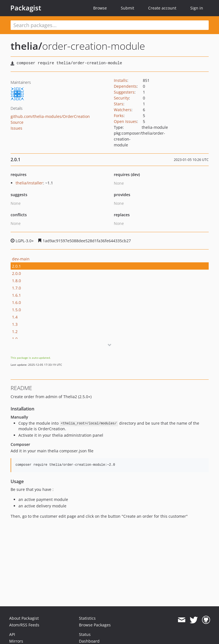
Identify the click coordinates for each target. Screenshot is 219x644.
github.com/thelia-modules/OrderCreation (50, 116)
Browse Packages (95, 625)
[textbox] (110, 25)
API (12, 634)
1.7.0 (16, 288)
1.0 (15, 339)
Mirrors (16, 641)
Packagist (26, 8)
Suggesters (124, 92)
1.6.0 (16, 302)
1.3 (15, 324)
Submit (127, 8)
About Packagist (24, 618)
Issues (16, 128)
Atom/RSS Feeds (24, 625)
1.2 (15, 331)
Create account (162, 8)
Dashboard (89, 641)
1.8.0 (16, 281)
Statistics (87, 618)
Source (17, 122)
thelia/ (26, 46)
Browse (100, 8)
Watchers (123, 110)
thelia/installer (29, 183)
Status (85, 634)
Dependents (125, 86)
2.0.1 (16, 266)
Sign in (197, 8)
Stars (119, 104)
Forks (119, 116)
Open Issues (125, 121)
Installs (121, 80)
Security (121, 98)
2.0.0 (16, 273)
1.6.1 (16, 295)
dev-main (21, 259)
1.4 (15, 317)
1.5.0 (16, 310)
